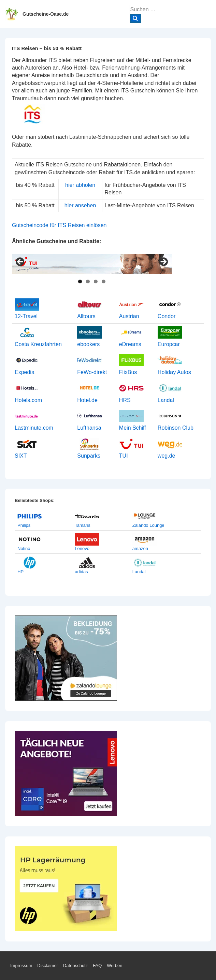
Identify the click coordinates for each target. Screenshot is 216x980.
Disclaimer (48, 966)
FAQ (97, 966)
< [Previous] (20, 262)
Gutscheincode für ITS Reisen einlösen (59, 225)
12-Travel (26, 316)
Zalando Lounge (148, 525)
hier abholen (80, 185)
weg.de (167, 456)
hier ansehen (80, 205)
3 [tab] (96, 281)
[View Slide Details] (92, 264)
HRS (125, 400)
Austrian (129, 316)
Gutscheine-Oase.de (46, 14)
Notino (24, 548)
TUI (124, 456)
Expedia (25, 372)
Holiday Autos (174, 372)
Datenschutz (75, 966)
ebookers (88, 344)
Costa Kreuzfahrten (38, 344)
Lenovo (82, 548)
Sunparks (89, 456)
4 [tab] (104, 281)
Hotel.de (87, 400)
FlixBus (128, 372)
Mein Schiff (133, 428)
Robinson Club (176, 428)
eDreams (130, 344)
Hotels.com (28, 400)
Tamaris (83, 525)
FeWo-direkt (92, 372)
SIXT (21, 456)
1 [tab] (80, 281)
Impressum (21, 966)
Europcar (169, 344)
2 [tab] (88, 281)
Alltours (86, 316)
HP (20, 572)
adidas (81, 572)
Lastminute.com (34, 428)
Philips (24, 525)
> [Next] (163, 262)
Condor (167, 316)
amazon (140, 548)
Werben (114, 966)
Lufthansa (89, 428)
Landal (166, 400)
